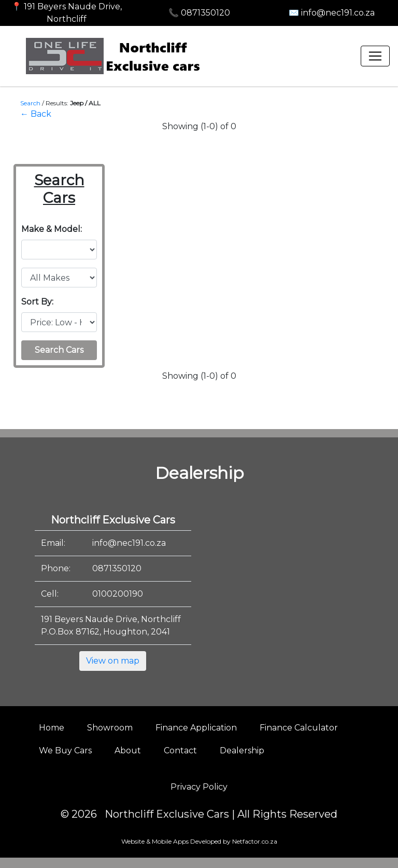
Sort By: (37, 302)
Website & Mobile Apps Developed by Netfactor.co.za (199, 841)
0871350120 (117, 568)
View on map (113, 661)
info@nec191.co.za (129, 543)
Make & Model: (52, 229)
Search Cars (59, 350)
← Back (36, 114)
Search (30, 103)
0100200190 (118, 594)
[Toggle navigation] (375, 56)
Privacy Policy (199, 787)
